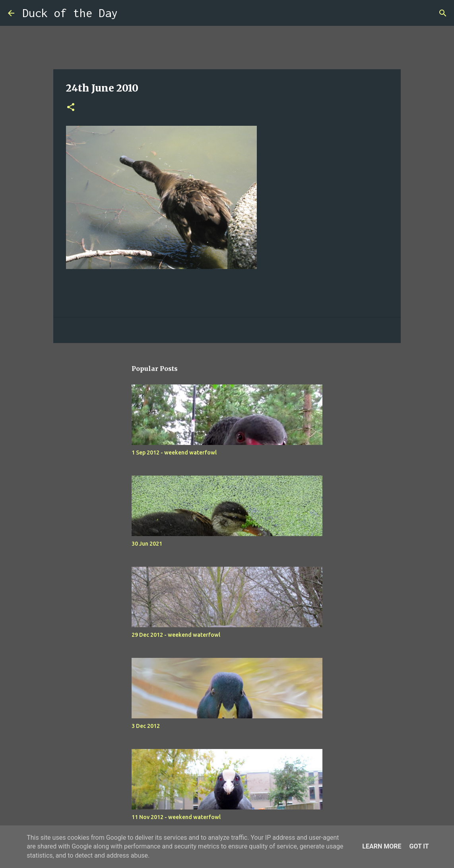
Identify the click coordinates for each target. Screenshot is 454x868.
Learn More (382, 846)
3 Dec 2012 (146, 726)
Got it (419, 846)
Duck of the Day (70, 13)
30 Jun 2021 (147, 544)
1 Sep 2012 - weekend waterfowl (174, 453)
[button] (71, 108)
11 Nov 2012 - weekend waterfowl (176, 817)
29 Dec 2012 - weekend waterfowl (176, 635)
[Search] (129, 13)
